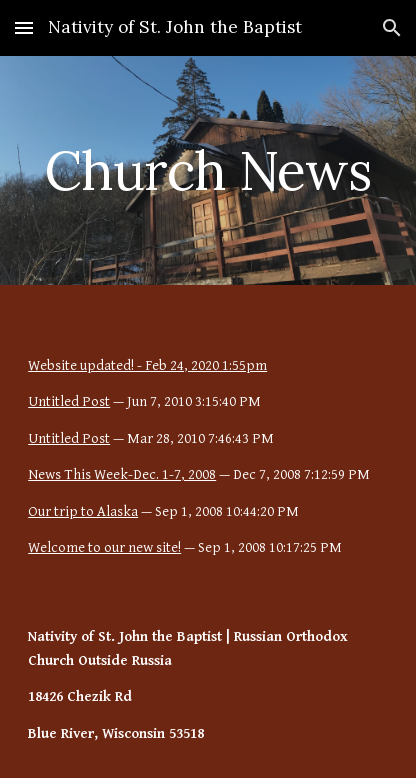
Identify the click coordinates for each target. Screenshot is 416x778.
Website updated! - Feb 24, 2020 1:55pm (147, 365)
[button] (24, 27)
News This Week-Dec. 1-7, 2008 (122, 474)
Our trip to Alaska (83, 511)
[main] (208, 170)
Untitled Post (69, 401)
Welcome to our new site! (104, 547)
